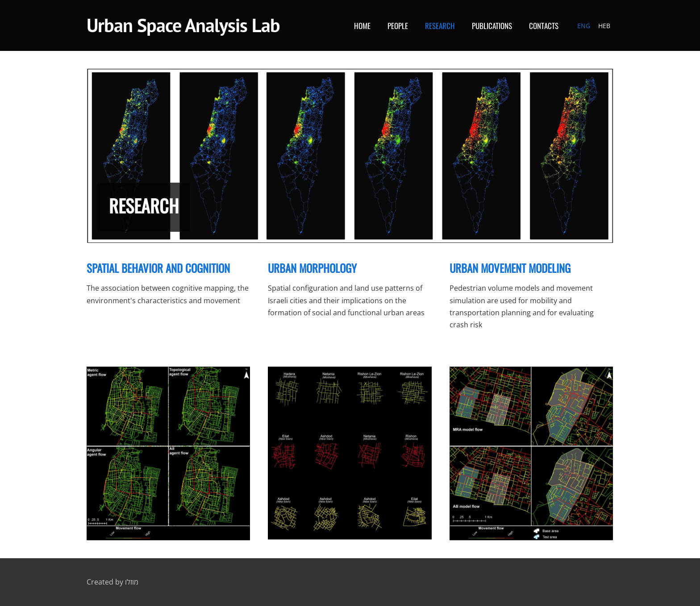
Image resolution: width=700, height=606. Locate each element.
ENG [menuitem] (584, 26)
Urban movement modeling (510, 268)
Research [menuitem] (440, 26)
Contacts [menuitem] (544, 26)
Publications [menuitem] (492, 26)
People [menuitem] (398, 26)
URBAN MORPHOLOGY (312, 268)
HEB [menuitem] (604, 26)
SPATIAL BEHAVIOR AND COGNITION (158, 268)
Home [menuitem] (362, 26)
